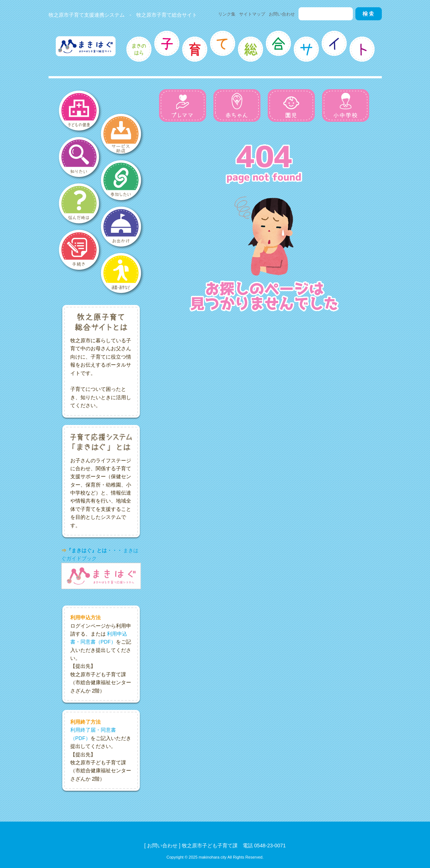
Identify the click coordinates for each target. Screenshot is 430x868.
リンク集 (227, 14)
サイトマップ (252, 14)
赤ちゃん (237, 106)
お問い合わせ (282, 14)
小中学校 (346, 106)
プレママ (183, 106)
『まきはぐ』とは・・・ (94, 550)
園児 (291, 106)
